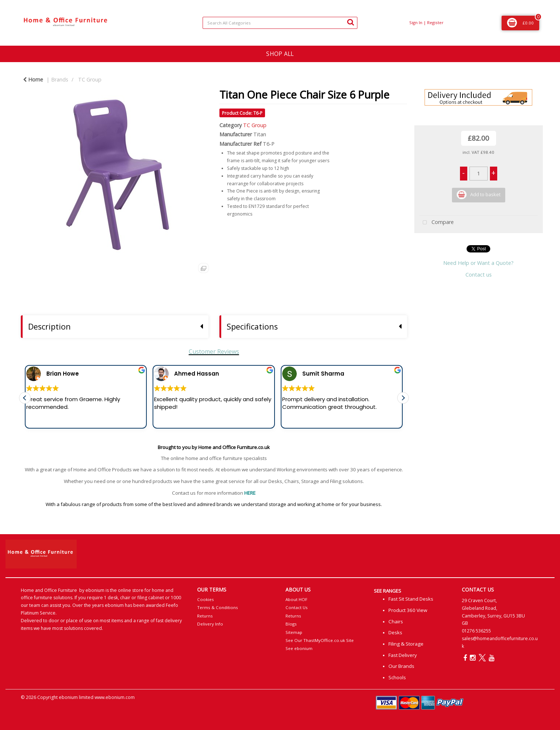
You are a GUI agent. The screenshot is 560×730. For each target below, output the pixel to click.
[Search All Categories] (280, 23)
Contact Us (297, 607)
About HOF (296, 599)
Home (33, 79)
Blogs (291, 624)
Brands (60, 79)
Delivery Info (210, 624)
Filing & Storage (406, 644)
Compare (437, 223)
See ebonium (299, 648)
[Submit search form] (350, 22)
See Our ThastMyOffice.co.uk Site (320, 640)
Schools (397, 677)
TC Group (90, 79)
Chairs (396, 621)
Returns (205, 616)
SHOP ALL (280, 54)
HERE (250, 493)
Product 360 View (408, 610)
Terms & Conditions (218, 607)
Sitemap (294, 632)
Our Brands (401, 666)
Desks (395, 632)
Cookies (206, 599)
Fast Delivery (403, 655)
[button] (403, 403)
